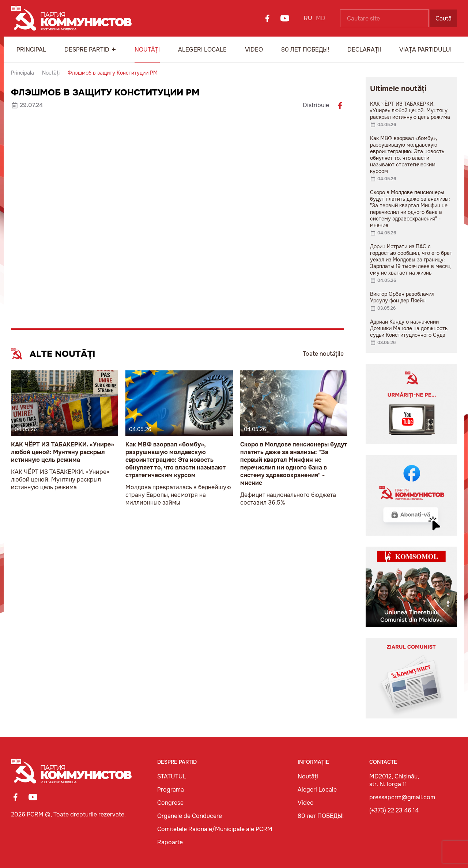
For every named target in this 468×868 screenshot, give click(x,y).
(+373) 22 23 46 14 (394, 810)
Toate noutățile (323, 354)
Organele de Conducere (190, 816)
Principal (31, 50)
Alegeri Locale (202, 50)
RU (308, 18)
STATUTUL (172, 776)
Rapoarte (170, 842)
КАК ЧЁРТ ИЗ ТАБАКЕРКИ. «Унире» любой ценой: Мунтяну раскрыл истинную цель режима (63, 452)
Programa (171, 790)
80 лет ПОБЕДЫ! (305, 50)
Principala (22, 73)
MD (321, 18)
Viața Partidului (425, 50)
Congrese (170, 803)
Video (254, 50)
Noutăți (147, 50)
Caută (444, 18)
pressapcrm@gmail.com (402, 797)
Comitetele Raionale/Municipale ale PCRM (215, 829)
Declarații (364, 50)
